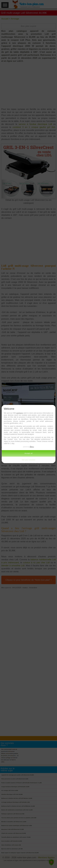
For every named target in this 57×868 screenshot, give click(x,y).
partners (20, 413)
